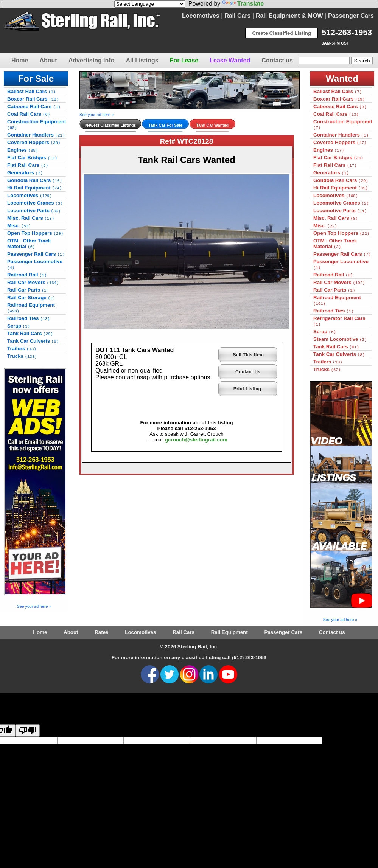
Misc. (19, 226)
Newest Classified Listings (110, 125)
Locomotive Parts (34, 210)
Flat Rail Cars (28, 165)
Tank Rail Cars (30, 333)
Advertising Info (92, 60)
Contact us (277, 60)
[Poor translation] (28, 731)
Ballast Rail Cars (31, 91)
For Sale (36, 78)
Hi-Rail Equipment (34, 188)
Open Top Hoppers (35, 233)
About (48, 60)
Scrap (19, 326)
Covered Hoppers (34, 142)
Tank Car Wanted (212, 125)
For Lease (184, 60)
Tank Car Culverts (33, 341)
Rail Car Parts (28, 290)
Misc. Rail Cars (31, 218)
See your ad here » (34, 606)
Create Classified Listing (282, 33)
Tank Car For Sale (165, 125)
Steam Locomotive (340, 339)
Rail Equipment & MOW (289, 16)
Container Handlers (36, 135)
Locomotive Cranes (35, 203)
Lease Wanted (230, 60)
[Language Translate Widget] (150, 4)
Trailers (22, 349)
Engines (23, 150)
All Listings (142, 60)
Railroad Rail (27, 275)
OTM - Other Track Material (29, 244)
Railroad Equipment (31, 308)
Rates (101, 632)
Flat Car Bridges (32, 158)
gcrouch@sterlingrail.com (196, 440)
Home (20, 60)
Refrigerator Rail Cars (339, 321)
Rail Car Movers (33, 282)
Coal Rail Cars (29, 114)
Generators (25, 173)
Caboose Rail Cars (34, 106)
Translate (243, 4)
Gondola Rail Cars (35, 180)
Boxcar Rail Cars (33, 99)
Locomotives (201, 16)
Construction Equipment (37, 124)
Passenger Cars (351, 16)
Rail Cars (237, 16)
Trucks (22, 356)
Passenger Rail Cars (36, 254)
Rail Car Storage (31, 297)
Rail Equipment (229, 632)
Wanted (342, 78)
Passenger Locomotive (35, 264)
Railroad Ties (29, 318)
